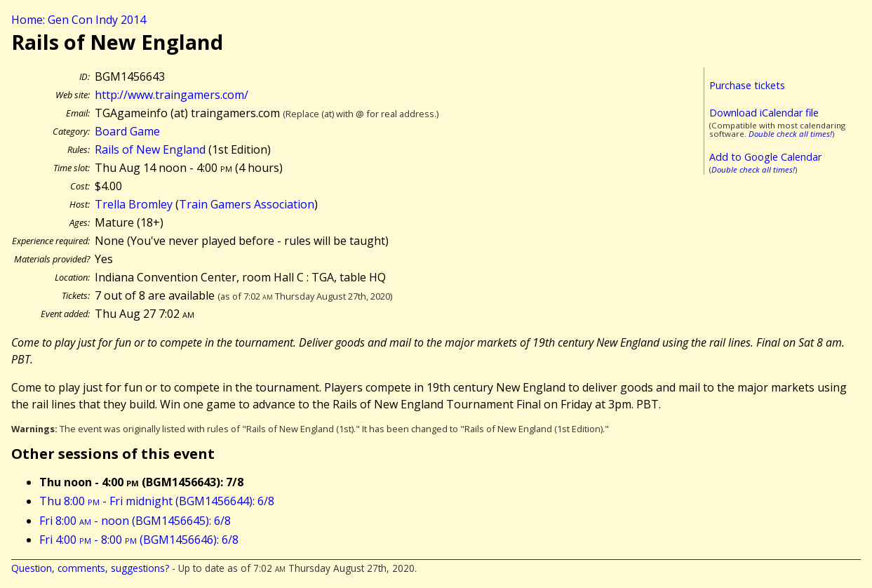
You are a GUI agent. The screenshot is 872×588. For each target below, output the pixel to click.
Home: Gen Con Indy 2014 (79, 20)
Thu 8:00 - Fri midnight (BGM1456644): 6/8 (157, 501)
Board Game (127, 131)
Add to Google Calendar (765, 157)
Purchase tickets (747, 85)
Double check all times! (790, 134)
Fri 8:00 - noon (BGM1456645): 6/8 (135, 521)
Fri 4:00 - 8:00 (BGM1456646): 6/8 (139, 540)
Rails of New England (150, 149)
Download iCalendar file (764, 113)
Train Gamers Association (247, 204)
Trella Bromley (134, 204)
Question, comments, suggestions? (90, 568)
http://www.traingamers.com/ (172, 95)
